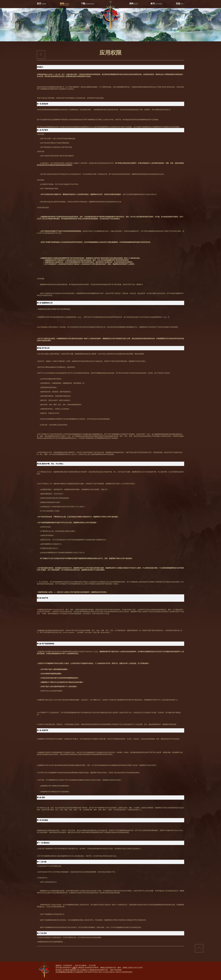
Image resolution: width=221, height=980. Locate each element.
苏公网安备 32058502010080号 (86, 968)
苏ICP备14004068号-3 (64, 968)
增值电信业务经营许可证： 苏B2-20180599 (106, 970)
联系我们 (59, 970)
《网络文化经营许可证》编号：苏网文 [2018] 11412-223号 (121, 968)
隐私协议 (73, 970)
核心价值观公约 (83, 970)
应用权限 (66, 970)
